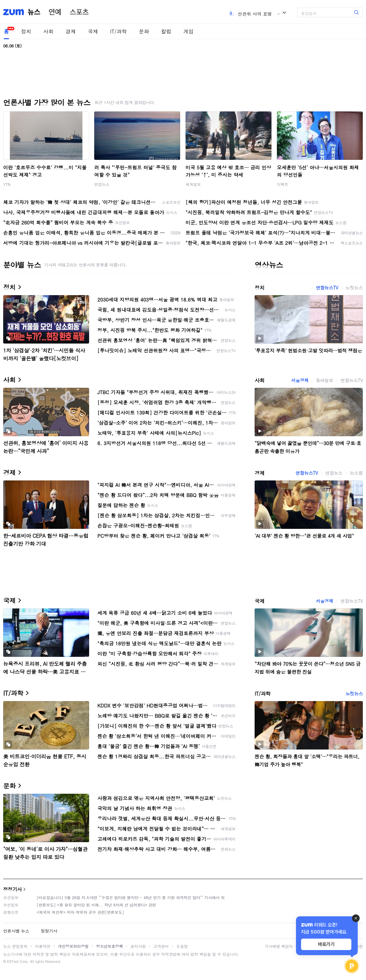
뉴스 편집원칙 (15, 946)
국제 (93, 31)
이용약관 (43, 946)
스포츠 (79, 12)
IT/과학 (118, 31)
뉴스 (34, 12)
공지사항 (138, 946)
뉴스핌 (356, 473)
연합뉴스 (102, 184)
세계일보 (193, 184)
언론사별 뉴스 (16, 931)
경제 (71, 31)
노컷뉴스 (354, 288)
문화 (144, 31)
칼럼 (166, 31)
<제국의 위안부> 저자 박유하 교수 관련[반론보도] (80, 912)
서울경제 (300, 380)
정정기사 (12, 889)
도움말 (182, 946)
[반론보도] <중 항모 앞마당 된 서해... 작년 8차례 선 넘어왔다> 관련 (96, 905)
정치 (26, 31)
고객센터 (161, 946)
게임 (188, 31)
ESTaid (13, 961)
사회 (48, 31)
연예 (55, 12)
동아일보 (324, 380)
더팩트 (283, 184)
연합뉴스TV (327, 288)
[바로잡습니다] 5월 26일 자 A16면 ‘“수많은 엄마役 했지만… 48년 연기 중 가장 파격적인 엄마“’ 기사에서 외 (131, 897)
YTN (7, 184)
